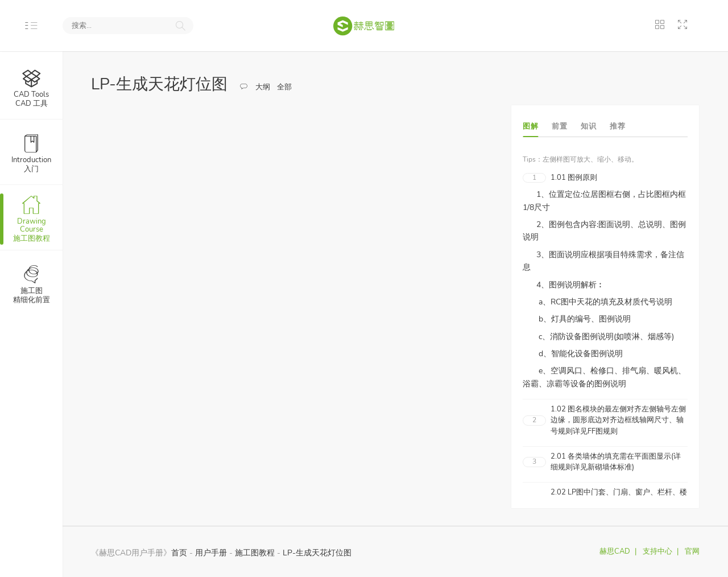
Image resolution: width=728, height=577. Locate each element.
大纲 (263, 87)
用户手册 (211, 553)
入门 (31, 153)
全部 (284, 87)
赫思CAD (615, 551)
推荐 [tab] (617, 126)
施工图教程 (31, 219)
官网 (692, 551)
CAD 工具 (31, 88)
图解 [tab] (530, 126)
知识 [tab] (588, 126)
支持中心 (657, 551)
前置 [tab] (559, 126)
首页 (179, 553)
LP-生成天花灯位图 (317, 553)
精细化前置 (32, 284)
